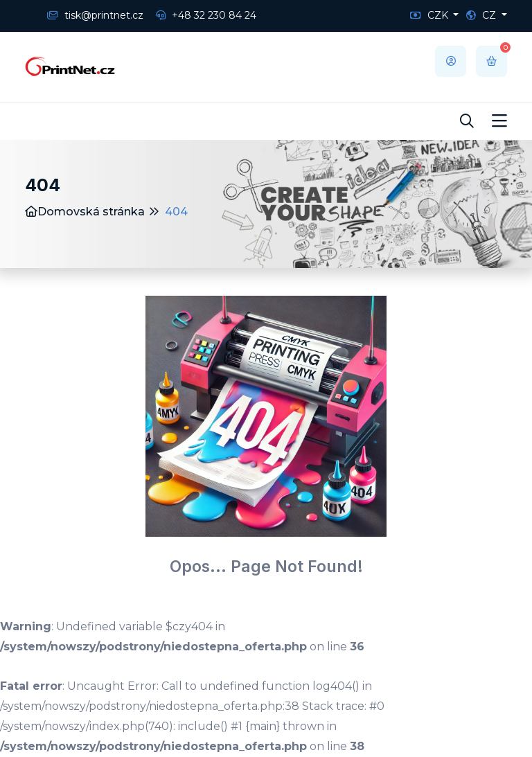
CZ (482, 15)
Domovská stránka (85, 212)
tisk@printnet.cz (95, 15)
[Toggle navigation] (499, 121)
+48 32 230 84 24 (206, 15)
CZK (431, 15)
